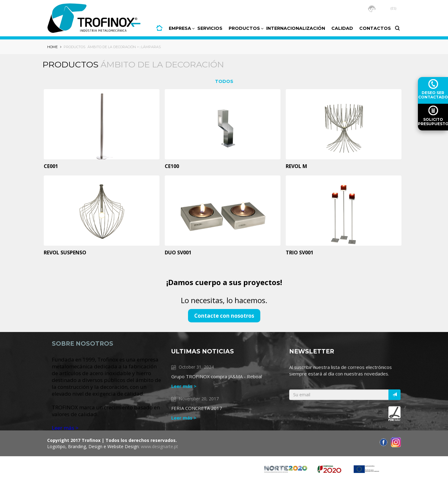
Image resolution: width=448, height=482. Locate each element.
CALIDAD (342, 28)
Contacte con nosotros (224, 316)
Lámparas (151, 47)
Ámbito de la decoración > (113, 47)
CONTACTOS (375, 28)
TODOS (224, 81)
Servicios (210, 28)
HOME (159, 28)
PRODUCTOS (244, 28)
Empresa (180, 28)
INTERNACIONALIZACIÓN (296, 28)
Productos (74, 47)
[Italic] (394, 395)
